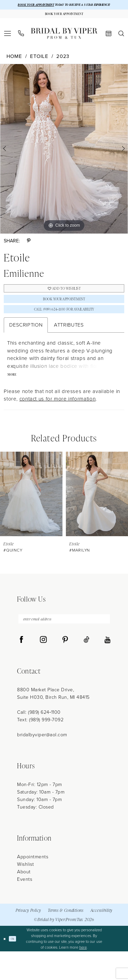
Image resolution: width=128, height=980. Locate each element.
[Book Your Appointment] (64, 22)
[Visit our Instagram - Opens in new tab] (43, 668)
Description (26, 347)
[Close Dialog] (6, 967)
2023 (63, 67)
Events (25, 908)
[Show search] (121, 44)
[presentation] (31, 518)
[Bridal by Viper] (64, 44)
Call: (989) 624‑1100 (39, 741)
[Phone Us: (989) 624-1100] (21, 44)
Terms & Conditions (66, 939)
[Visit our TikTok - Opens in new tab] (87, 668)
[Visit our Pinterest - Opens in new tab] (65, 668)
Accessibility (101, 939)
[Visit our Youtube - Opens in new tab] (107, 668)
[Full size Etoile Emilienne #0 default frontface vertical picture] (64, 159)
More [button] (14, 398)
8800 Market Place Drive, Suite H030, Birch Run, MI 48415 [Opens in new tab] (53, 722)
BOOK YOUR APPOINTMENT (37, 6)
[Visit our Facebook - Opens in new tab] (22, 668)
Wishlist (25, 893)
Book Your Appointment (64, 315)
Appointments (33, 885)
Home (14, 67)
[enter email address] (64, 645)
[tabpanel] (64, 159)
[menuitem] (8, 44)
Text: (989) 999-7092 (40, 748)
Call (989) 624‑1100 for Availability (64, 329)
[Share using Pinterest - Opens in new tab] (29, 251)
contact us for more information (58, 423)
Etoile (39, 67)
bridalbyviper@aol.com (42, 763)
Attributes (69, 347)
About (24, 900)
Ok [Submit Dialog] (16, 967)
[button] (8, 44)
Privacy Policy (28, 939)
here (83, 976)
